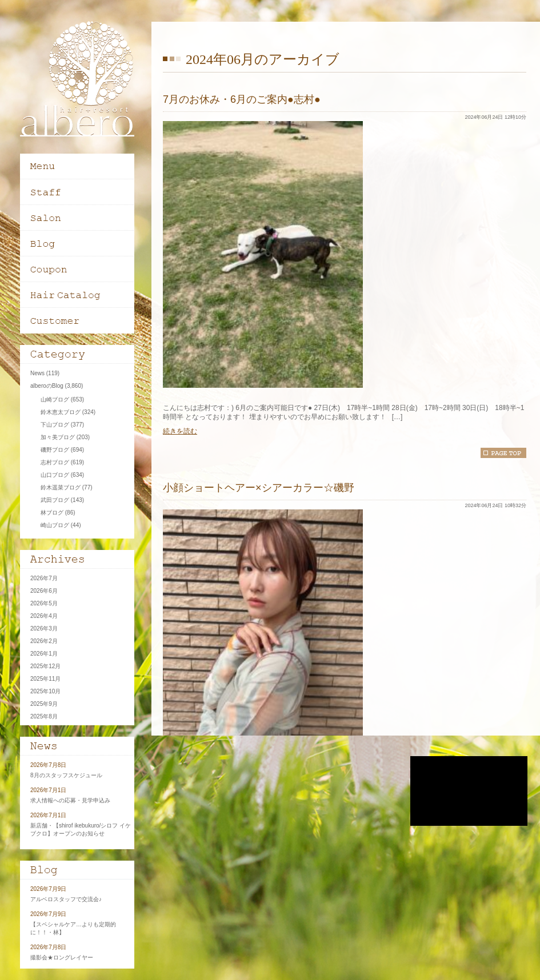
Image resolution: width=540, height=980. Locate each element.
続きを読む (180, 431)
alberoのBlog (47, 386)
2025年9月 (44, 704)
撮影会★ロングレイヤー (62, 957)
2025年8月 (44, 716)
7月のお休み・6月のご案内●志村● (242, 99)
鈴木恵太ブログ (61, 412)
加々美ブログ (58, 437)
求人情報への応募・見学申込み (70, 800)
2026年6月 (44, 591)
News (37, 373)
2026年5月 (44, 603)
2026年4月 (44, 616)
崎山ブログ (55, 525)
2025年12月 (45, 666)
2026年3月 (44, 628)
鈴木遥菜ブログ (61, 487)
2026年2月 (44, 641)
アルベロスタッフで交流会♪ (66, 899)
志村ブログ (55, 462)
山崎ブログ (55, 399)
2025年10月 (45, 691)
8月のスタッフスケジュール (66, 775)
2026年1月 (44, 654)
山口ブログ (55, 475)
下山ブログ (55, 425)
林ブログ (52, 513)
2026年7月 (44, 578)
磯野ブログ (55, 450)
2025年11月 (45, 679)
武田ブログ (55, 500)
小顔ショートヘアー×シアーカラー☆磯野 (259, 488)
